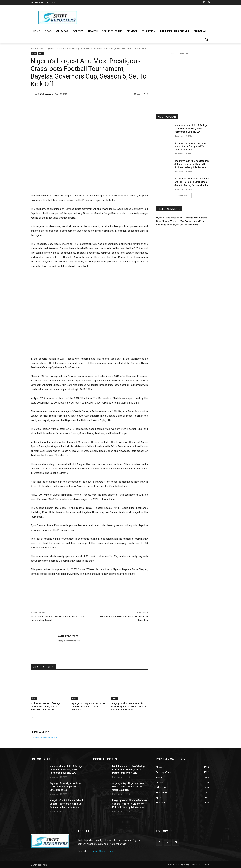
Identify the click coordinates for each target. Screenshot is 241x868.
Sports (41, 53)
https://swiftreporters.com (69, 641)
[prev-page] (33, 718)
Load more (183, 196)
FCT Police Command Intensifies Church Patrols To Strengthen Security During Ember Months (192, 182)
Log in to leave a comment (44, 738)
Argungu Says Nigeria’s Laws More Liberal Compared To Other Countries (88, 706)
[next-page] (38, 718)
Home (33, 48)
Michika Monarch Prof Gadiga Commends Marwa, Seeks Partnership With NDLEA (45, 706)
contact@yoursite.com (103, 851)
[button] (206, 39)
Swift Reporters (45, 94)
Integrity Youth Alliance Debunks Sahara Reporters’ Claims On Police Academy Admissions (129, 706)
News (41, 48)
